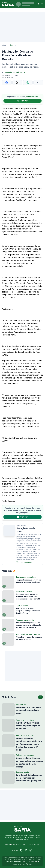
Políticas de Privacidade (31, 861)
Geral (12, 45)
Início (4, 45)
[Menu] (42, 4)
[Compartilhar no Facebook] (7, 83)
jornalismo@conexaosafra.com (14, 844)
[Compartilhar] (38, 83)
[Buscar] (38, 4)
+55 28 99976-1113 (35, 844)
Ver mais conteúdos (24, 562)
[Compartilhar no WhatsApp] (28, 83)
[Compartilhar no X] (17, 83)
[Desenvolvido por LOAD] (29, 864)
